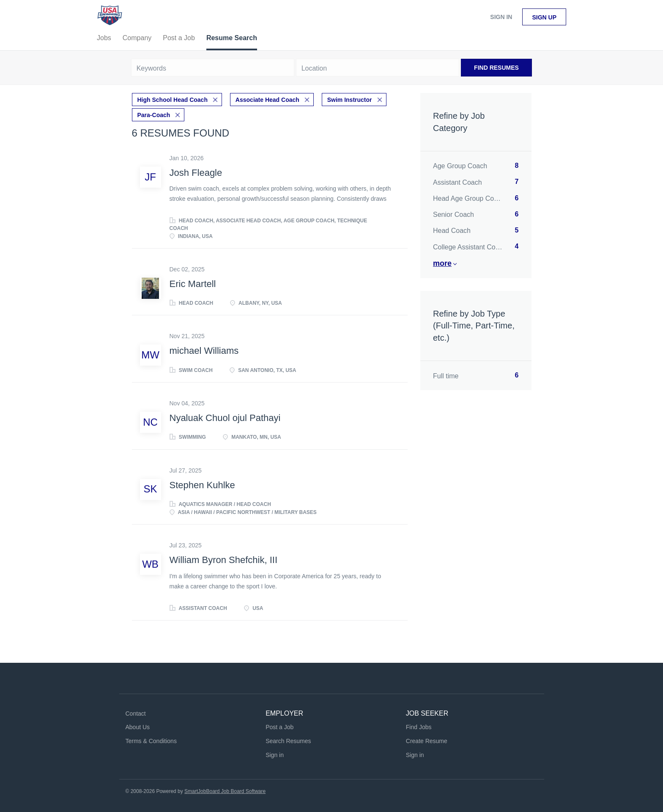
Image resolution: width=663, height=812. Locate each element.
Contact (136, 714)
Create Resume (427, 741)
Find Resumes (496, 68)
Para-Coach (154, 115)
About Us (138, 727)
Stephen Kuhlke (202, 485)
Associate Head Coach (267, 100)
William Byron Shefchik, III (224, 560)
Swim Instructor (350, 100)
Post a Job (279, 727)
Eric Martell (193, 284)
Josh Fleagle (196, 173)
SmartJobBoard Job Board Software (225, 791)
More (442, 263)
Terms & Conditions (151, 741)
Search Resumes (288, 741)
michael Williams (204, 351)
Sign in (501, 17)
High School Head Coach (173, 100)
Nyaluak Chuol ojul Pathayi (225, 418)
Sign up (544, 17)
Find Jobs (419, 727)
